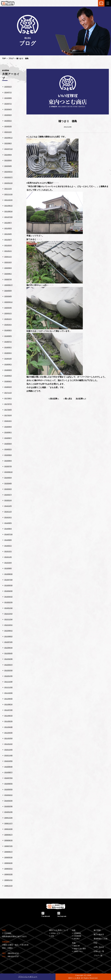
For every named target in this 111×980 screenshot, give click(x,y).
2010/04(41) (8, 795)
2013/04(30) (8, 591)
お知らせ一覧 (99, 951)
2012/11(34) (8, 619)
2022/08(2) (8, 143)
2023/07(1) (8, 104)
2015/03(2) (8, 489)
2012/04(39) (8, 659)
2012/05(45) (8, 653)
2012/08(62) (8, 636)
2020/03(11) (8, 302)
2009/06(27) (8, 852)
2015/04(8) (8, 483)
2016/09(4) (8, 427)
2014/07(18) (8, 534)
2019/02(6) (8, 359)
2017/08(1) (8, 398)
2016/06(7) (8, 438)
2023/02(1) (8, 121)
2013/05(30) (8, 585)
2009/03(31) (8, 869)
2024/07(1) (8, 92)
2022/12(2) (8, 132)
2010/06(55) (8, 784)
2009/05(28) (8, 857)
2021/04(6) (8, 234)
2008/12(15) (8, 886)
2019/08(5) (8, 336)
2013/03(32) (8, 597)
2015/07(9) (8, 466)
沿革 (52, 936)
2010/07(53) (8, 778)
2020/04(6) (8, 296)
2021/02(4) (8, 245)
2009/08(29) (8, 840)
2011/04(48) (8, 727)
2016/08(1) (8, 432)
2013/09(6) (8, 568)
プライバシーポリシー (28, 977)
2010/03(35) (8, 801)
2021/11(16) (8, 194)
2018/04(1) (8, 381)
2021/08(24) (8, 211)
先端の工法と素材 (80, 949)
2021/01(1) (8, 251)
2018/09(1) (8, 364)
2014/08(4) (8, 529)
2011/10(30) (8, 693)
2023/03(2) (8, 115)
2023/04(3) (8, 109)
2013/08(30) (8, 574)
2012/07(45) (8, 642)
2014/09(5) (8, 523)
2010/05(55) (8, 789)
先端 (74, 943)
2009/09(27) (8, 835)
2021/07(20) (8, 217)
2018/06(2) (8, 376)
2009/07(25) (8, 846)
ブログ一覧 (98, 956)
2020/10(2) (8, 262)
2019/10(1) (8, 325)
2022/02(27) (8, 177)
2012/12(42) (8, 614)
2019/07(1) (8, 342)
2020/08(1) (8, 274)
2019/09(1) (8, 330)
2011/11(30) (8, 687)
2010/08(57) (8, 772)
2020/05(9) (8, 291)
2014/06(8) (8, 540)
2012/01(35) (8, 676)
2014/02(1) (8, 546)
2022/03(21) (8, 172)
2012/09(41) (8, 631)
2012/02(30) (8, 670)
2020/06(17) (8, 285)
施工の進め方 (99, 934)
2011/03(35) (8, 733)
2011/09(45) (8, 699)
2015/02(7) (8, 495)
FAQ (95, 943)
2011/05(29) (8, 721)
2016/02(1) (8, 449)
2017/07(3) (8, 404)
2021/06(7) (8, 223)
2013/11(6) (8, 557)
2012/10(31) (8, 625)
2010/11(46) (8, 755)
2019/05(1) (8, 347)
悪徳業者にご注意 (101, 939)
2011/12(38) (8, 682)
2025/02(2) (8, 87)
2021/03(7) (8, 240)
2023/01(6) (8, 126)
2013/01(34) (8, 608)
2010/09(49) (8, 767)
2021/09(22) (8, 206)
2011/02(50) (8, 738)
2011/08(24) (8, 704)
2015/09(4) (8, 455)
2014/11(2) (8, 512)
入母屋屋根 (77, 936)
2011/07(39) (8, 710)
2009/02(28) (8, 874)
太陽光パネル (78, 951)
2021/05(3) (8, 228)
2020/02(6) (8, 308)
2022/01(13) (8, 183)
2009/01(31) (8, 880)
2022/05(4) (8, 160)
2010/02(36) (8, 806)
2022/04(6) (8, 166)
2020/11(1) (8, 257)
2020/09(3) (8, 268)
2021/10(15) (8, 200)
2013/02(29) (8, 602)
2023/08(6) (8, 98)
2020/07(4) (8, 279)
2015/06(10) (8, 472)
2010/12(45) (8, 750)
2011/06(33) (8, 716)
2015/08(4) (8, 461)
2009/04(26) (8, 863)
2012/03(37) (8, 665)
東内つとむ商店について (59, 930)
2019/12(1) (8, 319)
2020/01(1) (8, 313)
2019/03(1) (8, 353)
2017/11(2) (8, 393)
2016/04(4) (8, 444)
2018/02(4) (8, 387)
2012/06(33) (8, 648)
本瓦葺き (77, 939)
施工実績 (97, 930)
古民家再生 (77, 933)
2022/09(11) (8, 138)
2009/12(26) (8, 818)
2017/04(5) (8, 410)
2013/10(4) (8, 563)
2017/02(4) (8, 415)
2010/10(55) (8, 761)
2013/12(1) (8, 551)
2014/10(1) (8, 517)
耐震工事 (77, 946)
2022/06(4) (8, 155)
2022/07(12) (8, 149)
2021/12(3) (8, 189)
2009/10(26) (8, 829)
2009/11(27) (8, 823)
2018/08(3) (8, 370)
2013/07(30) (8, 580)
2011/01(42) (8, 744)
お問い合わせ (99, 947)
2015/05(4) (8, 478)
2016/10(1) (8, 421)
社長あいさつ (55, 933)
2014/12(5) (8, 506)
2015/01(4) (8, 500)
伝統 (74, 930)
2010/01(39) (8, 812)
